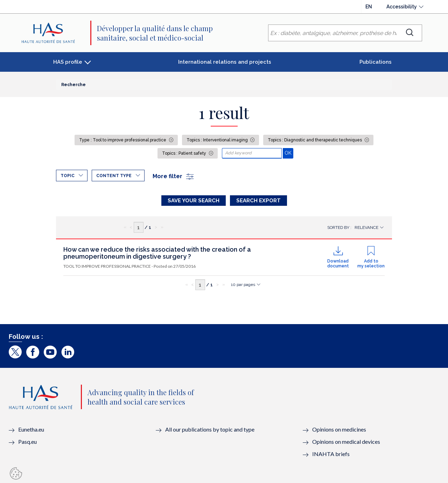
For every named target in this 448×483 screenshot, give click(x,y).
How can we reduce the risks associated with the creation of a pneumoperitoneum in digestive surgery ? (157, 253)
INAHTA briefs (331, 454)
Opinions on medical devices (346, 442)
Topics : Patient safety (185, 153)
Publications (376, 62)
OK (289, 153)
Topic (68, 176)
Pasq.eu (27, 442)
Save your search (194, 201)
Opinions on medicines (339, 429)
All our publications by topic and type (210, 429)
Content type (114, 176)
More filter (174, 176)
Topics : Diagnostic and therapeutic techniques (315, 140)
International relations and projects (225, 62)
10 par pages (243, 285)
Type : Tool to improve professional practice (123, 140)
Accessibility (402, 7)
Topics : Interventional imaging (218, 140)
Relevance (366, 227)
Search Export (258, 201)
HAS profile (68, 62)
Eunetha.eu (31, 429)
